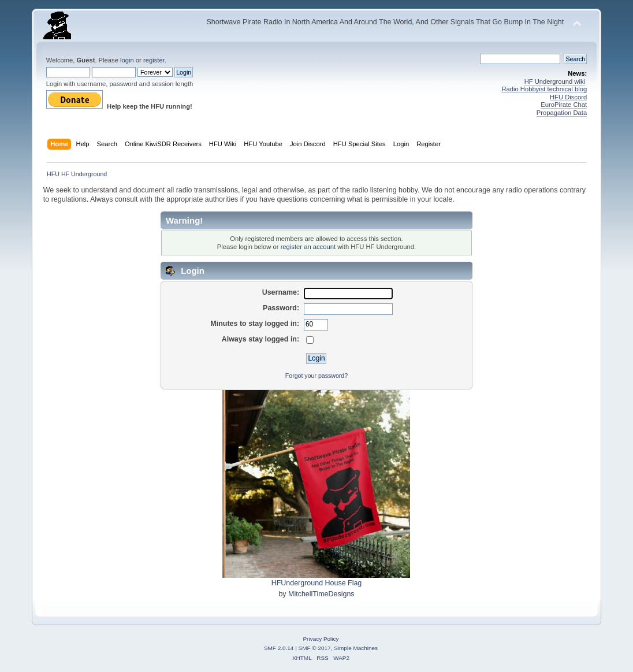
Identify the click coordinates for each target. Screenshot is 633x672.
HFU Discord (568, 97)
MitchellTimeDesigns (321, 594)
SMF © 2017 (315, 648)
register (154, 60)
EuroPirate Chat (564, 105)
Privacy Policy (321, 639)
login (127, 60)
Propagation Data (562, 113)
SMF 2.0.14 (279, 648)
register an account (308, 247)
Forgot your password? (316, 376)
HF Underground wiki (555, 81)
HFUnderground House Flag (317, 583)
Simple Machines (356, 648)
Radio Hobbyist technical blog (544, 89)
